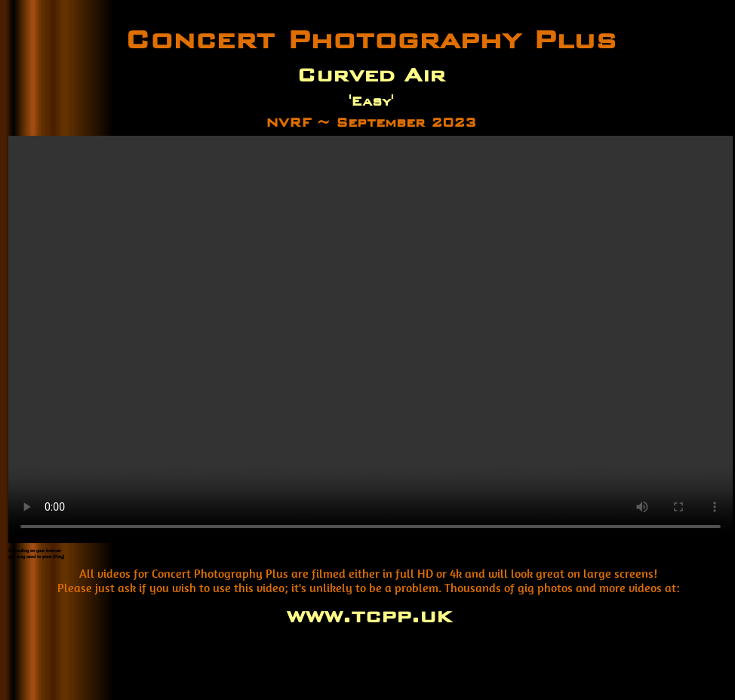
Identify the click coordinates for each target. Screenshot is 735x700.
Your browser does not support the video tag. (371, 339)
